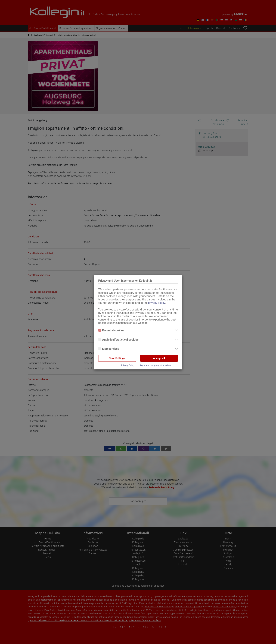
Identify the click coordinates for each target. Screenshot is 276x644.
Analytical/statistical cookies (118, 340)
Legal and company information (156, 365)
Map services (109, 349)
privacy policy (157, 303)
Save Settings (117, 358)
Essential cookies (111, 330)
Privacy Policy (128, 365)
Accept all (159, 358)
